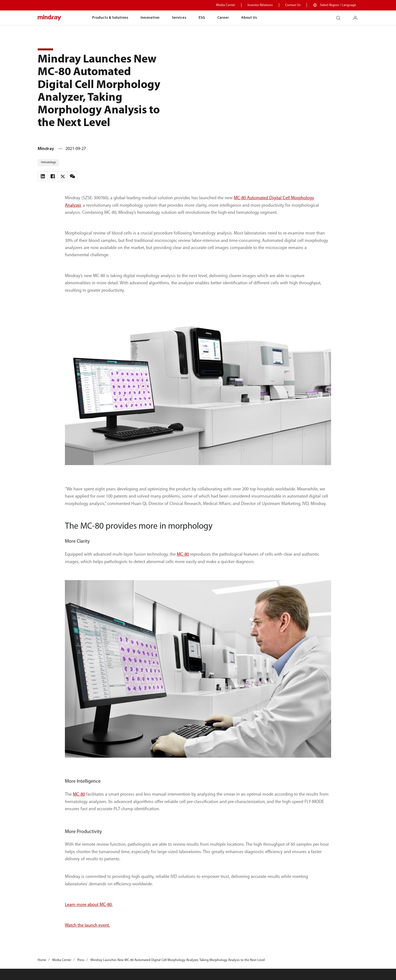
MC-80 (183, 555)
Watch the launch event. (87, 926)
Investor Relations (260, 5)
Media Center (226, 5)
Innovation (150, 18)
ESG (202, 18)
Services (179, 18)
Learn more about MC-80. (89, 905)
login (357, 16)
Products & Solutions (110, 18)
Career (223, 18)
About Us (249, 18)
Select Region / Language (338, 5)
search (340, 16)
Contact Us (293, 5)
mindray (50, 18)
